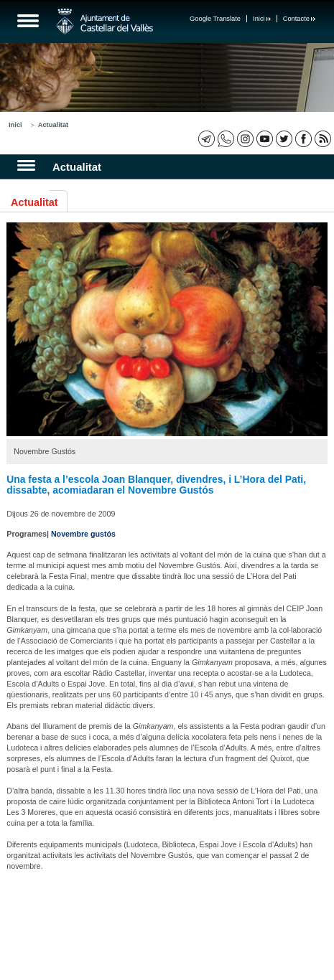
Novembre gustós (83, 534)
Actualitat (54, 125)
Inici (262, 19)
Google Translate (215, 19)
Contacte (299, 19)
